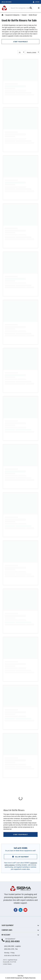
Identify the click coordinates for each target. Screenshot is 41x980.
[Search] (31, 8)
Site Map (20, 976)
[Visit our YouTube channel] (25, 910)
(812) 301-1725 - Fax (11, 949)
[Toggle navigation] (38, 8)
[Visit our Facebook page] (16, 910)
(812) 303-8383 (12, 941)
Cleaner (24, 15)
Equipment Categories (13, 15)
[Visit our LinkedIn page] (20, 910)
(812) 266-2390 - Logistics (13, 946)
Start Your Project (21, 42)
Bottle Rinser (33, 15)
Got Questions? (10, 939)
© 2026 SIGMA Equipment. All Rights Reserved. (20, 978)
